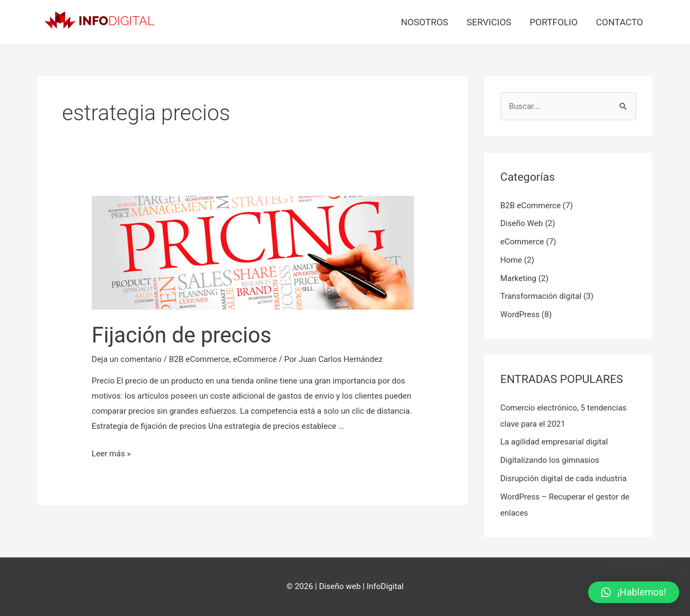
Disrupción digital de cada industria (563, 478)
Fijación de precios (181, 335)
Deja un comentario (127, 359)
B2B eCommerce (199, 359)
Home (511, 260)
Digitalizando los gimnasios (550, 460)
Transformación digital (541, 296)
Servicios (489, 22)
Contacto (619, 22)
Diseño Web (522, 223)
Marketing (518, 278)
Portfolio (553, 22)
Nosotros (425, 22)
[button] (634, 592)
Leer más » (111, 454)
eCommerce (255, 359)
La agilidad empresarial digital (554, 442)
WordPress (520, 314)
